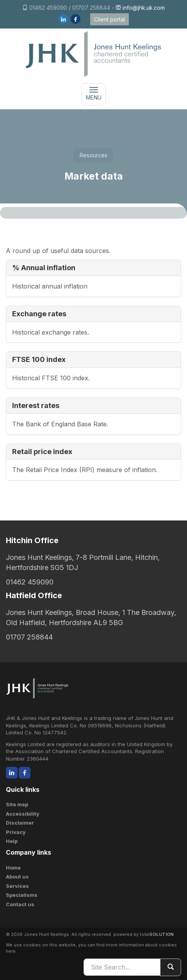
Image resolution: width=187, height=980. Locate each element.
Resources (93, 155)
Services (17, 886)
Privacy (16, 832)
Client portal (110, 19)
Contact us (20, 904)
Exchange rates (39, 314)
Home (13, 868)
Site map (17, 804)
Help (12, 841)
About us (17, 877)
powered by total (143, 934)
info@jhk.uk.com (144, 8)
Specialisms (22, 895)
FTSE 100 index (39, 359)
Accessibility (23, 814)
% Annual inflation (44, 268)
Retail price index (42, 452)
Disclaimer (20, 823)
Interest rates (36, 405)
